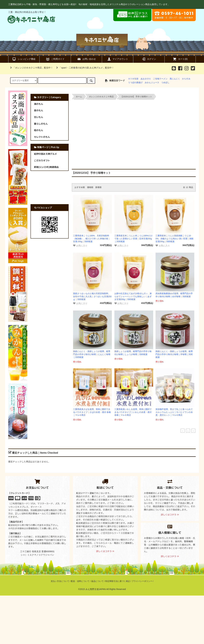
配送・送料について (80, 581)
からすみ (186, 79)
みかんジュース (152, 83)
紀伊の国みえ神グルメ (45, 154)
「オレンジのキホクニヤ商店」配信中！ (31, 68)
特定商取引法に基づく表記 (118, 581)
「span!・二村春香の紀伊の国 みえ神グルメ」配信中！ (85, 68)
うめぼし (165, 83)
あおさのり (146, 79)
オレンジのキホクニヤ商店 (101, 97)
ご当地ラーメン (160, 79)
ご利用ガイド (55, 59)
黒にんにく (175, 79)
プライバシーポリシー (142, 581)
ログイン (149, 59)
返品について (97, 581)
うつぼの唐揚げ (135, 83)
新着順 (98, 187)
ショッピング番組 (24, 59)
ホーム (79, 97)
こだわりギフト (42, 161)
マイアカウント (118, 59)
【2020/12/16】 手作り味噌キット (136, 97)
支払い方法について (60, 581)
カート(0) (180, 59)
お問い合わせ (86, 59)
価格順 (90, 187)
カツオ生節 (133, 79)
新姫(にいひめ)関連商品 (46, 167)
